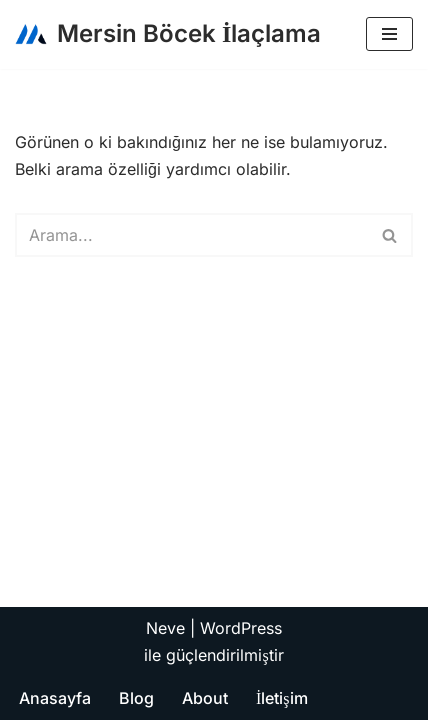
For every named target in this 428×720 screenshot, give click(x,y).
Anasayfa (55, 698)
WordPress (241, 628)
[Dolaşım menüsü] (389, 34)
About (205, 698)
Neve (165, 628)
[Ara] (191, 235)
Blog (136, 698)
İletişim (282, 698)
